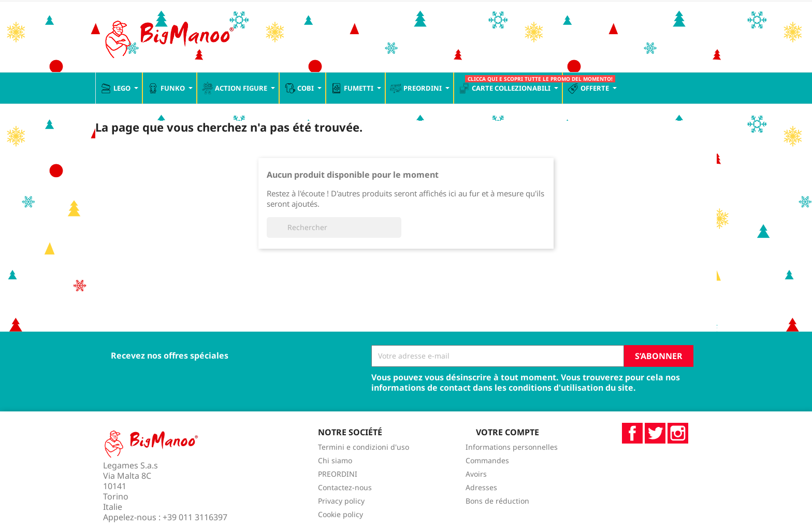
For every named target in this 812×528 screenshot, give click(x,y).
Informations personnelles (512, 447)
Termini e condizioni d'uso (364, 447)
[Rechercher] (334, 227)
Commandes (487, 460)
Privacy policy (341, 501)
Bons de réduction (497, 501)
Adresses (481, 487)
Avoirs (476, 474)
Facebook (632, 433)
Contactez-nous (345, 487)
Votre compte (508, 432)
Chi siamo (335, 460)
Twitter (655, 433)
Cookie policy (340, 514)
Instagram (678, 433)
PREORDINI (338, 474)
